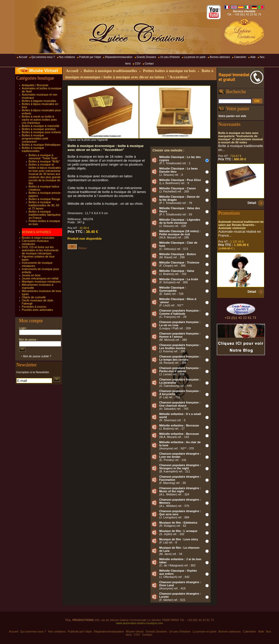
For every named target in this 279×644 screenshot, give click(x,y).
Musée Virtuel (44, 71)
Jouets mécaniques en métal (40, 278)
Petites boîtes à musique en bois (169, 71)
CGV (138, 64)
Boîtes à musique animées (39, 129)
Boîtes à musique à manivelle (41, 126)
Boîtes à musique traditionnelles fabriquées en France (45, 215)
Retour (77, 248)
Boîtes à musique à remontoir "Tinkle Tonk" (43, 157)
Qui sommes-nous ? (43, 57)
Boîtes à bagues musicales (39, 101)
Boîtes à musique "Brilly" (44, 161)
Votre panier (238, 109)
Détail (252, 203)
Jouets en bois (31, 275)
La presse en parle (195, 57)
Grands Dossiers (146, 57)
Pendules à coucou (34, 307)
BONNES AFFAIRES (36, 232)
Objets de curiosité (34, 297)
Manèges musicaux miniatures (41, 282)
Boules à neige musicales (38, 238)
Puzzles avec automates (37, 310)
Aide (253, 57)
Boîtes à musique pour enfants (41, 132)
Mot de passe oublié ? (37, 356)
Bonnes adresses (220, 57)
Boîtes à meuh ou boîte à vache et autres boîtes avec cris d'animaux (40, 120)
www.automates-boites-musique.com (140, 623)
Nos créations (67, 57)
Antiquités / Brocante (35, 85)
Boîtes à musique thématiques (41, 145)
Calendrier (240, 57)
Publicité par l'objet (90, 57)
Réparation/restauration (119, 57)
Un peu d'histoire (170, 57)
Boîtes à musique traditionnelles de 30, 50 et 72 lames (44, 205)
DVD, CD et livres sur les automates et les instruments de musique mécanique (40, 250)
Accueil (23, 57)
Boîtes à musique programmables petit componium (35, 138)
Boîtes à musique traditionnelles (33, 149)
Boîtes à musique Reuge (44, 199)
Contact (149, 64)
